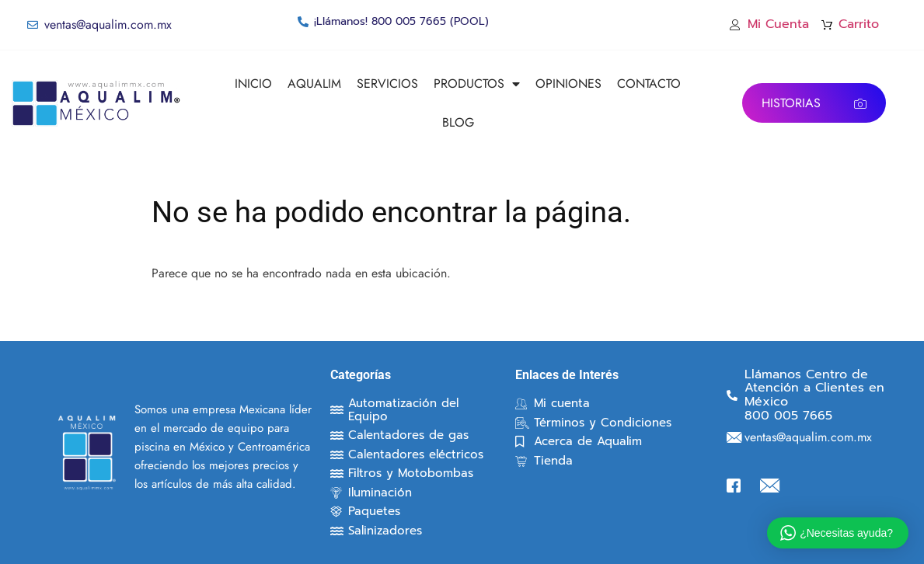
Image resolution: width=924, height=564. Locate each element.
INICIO (253, 84)
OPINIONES (568, 84)
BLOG (458, 122)
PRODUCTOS (477, 84)
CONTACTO (649, 84)
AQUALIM (314, 84)
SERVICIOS (387, 84)
